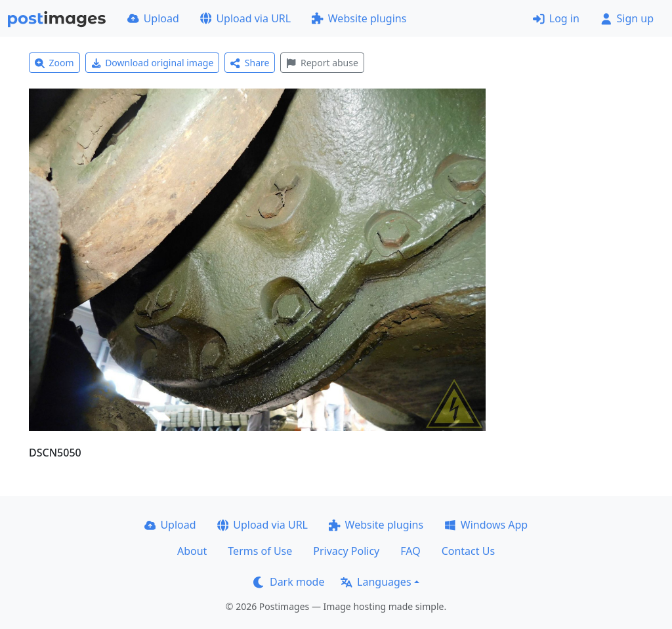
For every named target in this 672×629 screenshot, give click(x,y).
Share (250, 63)
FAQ (410, 551)
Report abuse (322, 63)
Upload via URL (245, 18)
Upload (153, 18)
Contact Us (468, 551)
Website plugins (359, 18)
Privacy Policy (346, 551)
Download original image (153, 63)
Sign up (627, 18)
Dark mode (289, 582)
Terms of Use (260, 551)
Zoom (54, 63)
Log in (556, 18)
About (192, 551)
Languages (376, 582)
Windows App (486, 525)
